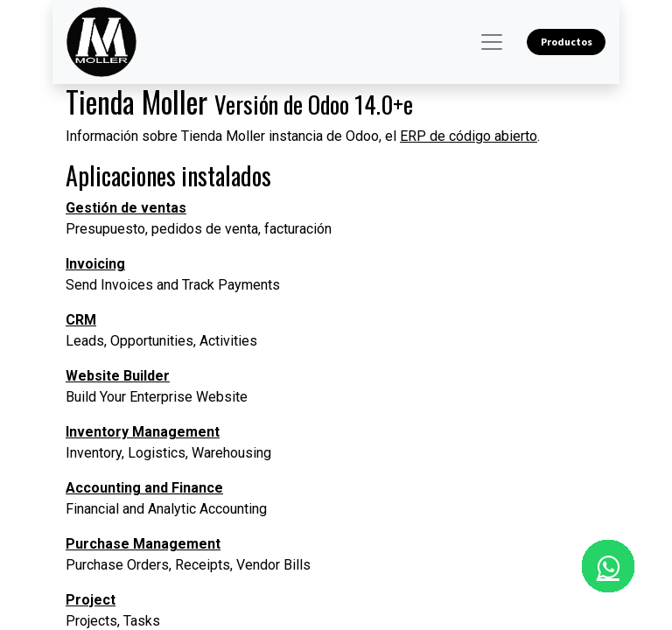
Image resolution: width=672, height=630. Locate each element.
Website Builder (118, 376)
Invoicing (95, 264)
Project (91, 600)
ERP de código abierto (469, 136)
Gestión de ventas (126, 208)
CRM (81, 320)
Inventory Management (143, 432)
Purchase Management (143, 544)
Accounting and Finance (144, 488)
